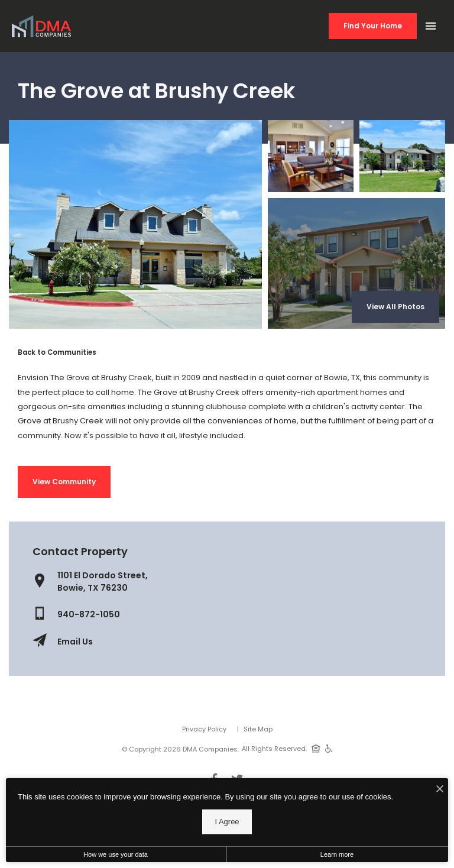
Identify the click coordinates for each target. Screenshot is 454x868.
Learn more (337, 854)
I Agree (227, 822)
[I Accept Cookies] (440, 790)
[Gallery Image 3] (356, 263)
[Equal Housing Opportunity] (316, 748)
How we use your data (116, 854)
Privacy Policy (204, 729)
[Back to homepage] (41, 26)
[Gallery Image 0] (135, 224)
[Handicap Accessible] (329, 748)
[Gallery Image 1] (311, 156)
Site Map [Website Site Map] (258, 729)
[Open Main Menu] (430, 24)
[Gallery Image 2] (402, 156)
